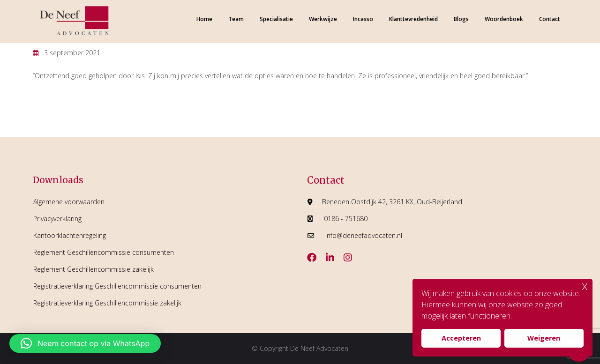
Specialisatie (276, 19)
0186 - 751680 (346, 219)
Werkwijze (323, 19)
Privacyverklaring (57, 219)
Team (236, 19)
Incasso (363, 19)
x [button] (585, 286)
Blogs (461, 19)
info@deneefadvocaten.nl (364, 235)
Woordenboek (504, 19)
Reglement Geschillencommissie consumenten (104, 252)
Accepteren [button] (461, 338)
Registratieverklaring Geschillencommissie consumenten (117, 286)
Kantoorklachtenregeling (70, 235)
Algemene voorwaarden (69, 202)
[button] (85, 343)
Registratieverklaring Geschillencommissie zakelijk (107, 303)
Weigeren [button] (544, 338)
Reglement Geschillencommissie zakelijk (94, 269)
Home (204, 19)
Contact (550, 19)
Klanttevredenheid (413, 19)
